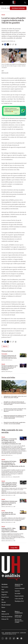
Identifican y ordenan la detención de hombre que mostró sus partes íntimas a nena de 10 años (15, 403)
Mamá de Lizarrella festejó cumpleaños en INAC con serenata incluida (15, 423)
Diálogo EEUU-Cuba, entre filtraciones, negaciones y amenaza (9, 530)
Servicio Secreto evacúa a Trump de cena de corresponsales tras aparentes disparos (15, 410)
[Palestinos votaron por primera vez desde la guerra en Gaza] (23, 501)
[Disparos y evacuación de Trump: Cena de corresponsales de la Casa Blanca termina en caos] (23, 439)
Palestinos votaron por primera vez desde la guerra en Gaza (9, 503)
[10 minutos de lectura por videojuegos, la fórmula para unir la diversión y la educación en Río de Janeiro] (23, 461)
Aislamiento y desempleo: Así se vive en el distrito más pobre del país (15, 397)
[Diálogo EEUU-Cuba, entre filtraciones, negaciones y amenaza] (23, 528)
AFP (14, 495)
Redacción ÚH (16, 477)
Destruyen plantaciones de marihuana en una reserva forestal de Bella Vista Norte (9, 357)
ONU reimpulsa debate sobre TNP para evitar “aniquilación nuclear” (9, 485)
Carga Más (14, 548)
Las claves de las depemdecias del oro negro (9, 514)
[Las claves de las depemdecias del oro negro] (23, 512)
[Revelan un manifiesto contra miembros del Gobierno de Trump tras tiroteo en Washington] (23, 366)
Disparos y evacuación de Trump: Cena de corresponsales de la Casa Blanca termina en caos (11, 441)
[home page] (14, 3)
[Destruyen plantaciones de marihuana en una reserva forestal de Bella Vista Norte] (23, 355)
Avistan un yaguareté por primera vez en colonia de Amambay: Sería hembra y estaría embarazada (15, 417)
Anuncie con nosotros (19, 585)
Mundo (3, 15)
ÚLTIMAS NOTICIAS (18, 8)
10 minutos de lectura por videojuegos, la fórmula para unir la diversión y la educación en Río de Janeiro (13, 465)
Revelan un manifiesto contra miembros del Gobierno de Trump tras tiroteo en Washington (10, 368)
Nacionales (4, 354)
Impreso (5, 346)
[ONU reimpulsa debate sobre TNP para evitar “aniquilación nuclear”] (23, 483)
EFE (14, 541)
